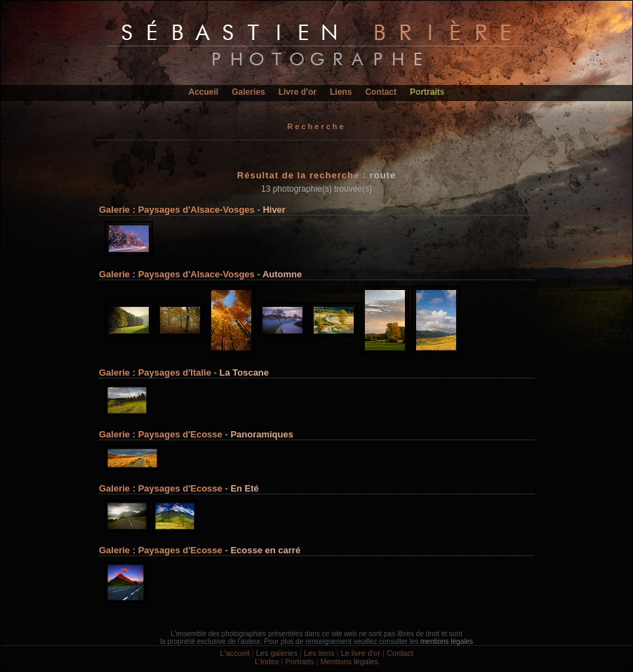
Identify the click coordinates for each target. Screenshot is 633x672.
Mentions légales (349, 661)
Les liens (319, 653)
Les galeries (277, 653)
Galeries (248, 92)
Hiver (274, 210)
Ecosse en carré (265, 550)
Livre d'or (298, 92)
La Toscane (244, 373)
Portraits (427, 92)
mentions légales (447, 641)
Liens (341, 92)
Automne (282, 274)
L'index (267, 661)
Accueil (204, 92)
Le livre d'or (360, 653)
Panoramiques (262, 434)
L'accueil (234, 653)
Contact (381, 92)
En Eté (244, 488)
